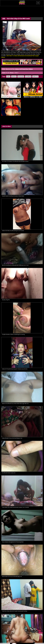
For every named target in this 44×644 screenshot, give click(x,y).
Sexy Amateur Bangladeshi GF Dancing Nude (13, 542)
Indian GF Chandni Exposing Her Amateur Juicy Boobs (15, 369)
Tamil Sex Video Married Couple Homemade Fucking (14, 611)
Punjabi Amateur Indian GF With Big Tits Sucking (13, 334)
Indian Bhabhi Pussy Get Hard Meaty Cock (12, 438)
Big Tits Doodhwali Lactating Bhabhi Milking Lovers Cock (15, 265)
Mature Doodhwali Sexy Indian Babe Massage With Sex (15, 403)
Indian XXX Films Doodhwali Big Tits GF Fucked (13, 231)
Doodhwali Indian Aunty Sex (9, 473)
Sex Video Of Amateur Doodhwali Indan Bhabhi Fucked (15, 161)
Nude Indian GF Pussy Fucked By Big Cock (12, 576)
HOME (4, 19)
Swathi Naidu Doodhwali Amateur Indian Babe (13, 196)
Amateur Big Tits (6, 300)
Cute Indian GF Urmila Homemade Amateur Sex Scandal (15, 507)
